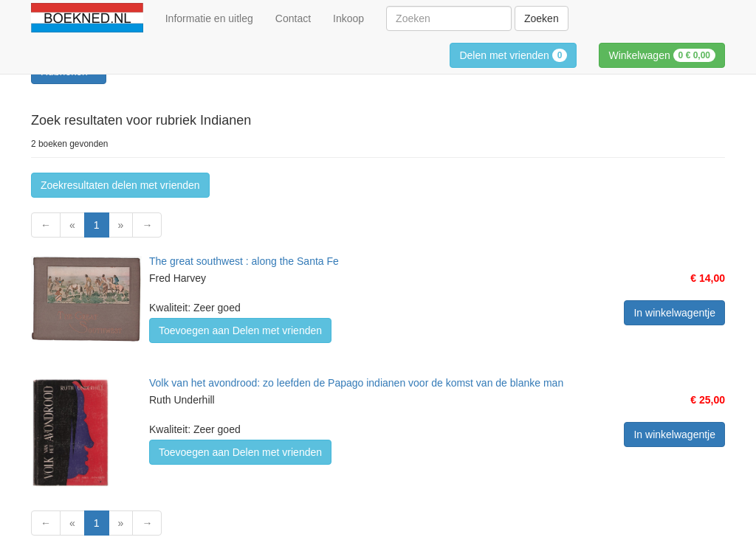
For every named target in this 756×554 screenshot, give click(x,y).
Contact (293, 18)
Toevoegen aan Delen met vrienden (240, 330)
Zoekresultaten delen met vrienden (120, 185)
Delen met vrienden (513, 55)
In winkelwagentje (674, 313)
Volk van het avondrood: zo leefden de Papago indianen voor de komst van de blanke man (356, 383)
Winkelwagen (662, 55)
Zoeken (542, 18)
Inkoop (348, 18)
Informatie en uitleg (209, 18)
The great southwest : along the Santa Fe (244, 261)
